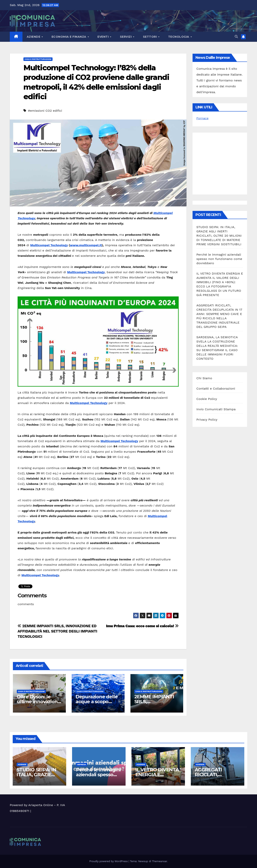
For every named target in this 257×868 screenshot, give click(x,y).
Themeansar (159, 861)
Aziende (34, 37)
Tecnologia (179, 37)
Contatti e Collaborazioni (216, 389)
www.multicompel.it (86, 245)
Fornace (203, 118)
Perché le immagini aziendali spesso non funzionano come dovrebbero (219, 259)
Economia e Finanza (69, 37)
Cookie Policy (207, 399)
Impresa (82, 764)
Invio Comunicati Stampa (216, 409)
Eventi (104, 37)
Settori (150, 37)
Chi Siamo (204, 378)
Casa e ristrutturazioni (38, 59)
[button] (236, 37)
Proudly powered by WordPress (109, 861)
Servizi (126, 37)
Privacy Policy (207, 420)
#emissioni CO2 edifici (45, 111)
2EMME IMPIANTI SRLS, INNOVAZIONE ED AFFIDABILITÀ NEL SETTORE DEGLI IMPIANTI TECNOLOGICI (57, 631)
